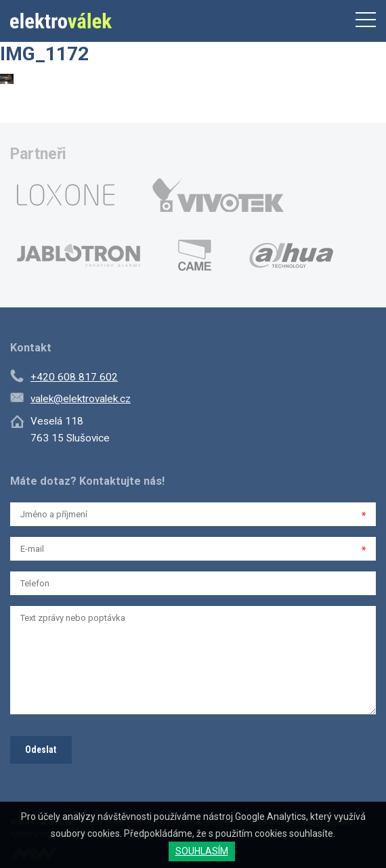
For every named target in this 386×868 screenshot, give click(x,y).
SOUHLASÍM (202, 851)
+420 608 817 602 (74, 377)
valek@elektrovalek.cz (81, 399)
